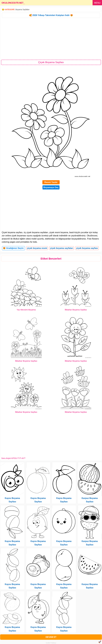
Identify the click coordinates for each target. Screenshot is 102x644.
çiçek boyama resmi (37, 248)
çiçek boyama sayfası (87, 248)
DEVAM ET (51, 637)
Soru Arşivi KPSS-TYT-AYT (13, 458)
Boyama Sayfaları (22, 10)
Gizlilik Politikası (51, 643)
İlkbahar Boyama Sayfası (76, 310)
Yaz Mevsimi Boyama (26, 310)
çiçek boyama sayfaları (62, 248)
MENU (97, 3)
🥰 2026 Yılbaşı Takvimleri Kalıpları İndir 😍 (51, 15)
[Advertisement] (51, 39)
